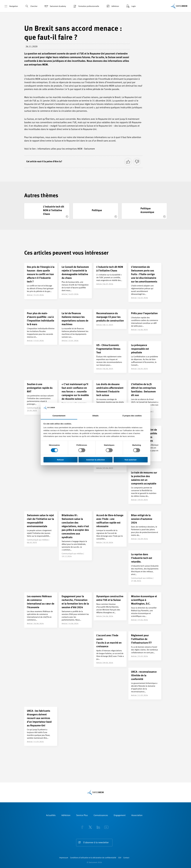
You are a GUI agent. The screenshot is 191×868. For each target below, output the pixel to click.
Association (137, 816)
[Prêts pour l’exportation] (145, 321)
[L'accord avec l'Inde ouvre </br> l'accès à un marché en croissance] (110, 649)
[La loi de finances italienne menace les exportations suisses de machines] (75, 327)
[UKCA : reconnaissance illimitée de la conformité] (145, 684)
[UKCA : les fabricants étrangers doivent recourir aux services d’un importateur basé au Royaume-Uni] (41, 726)
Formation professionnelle (86, 6)
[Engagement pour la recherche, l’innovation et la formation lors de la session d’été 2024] (75, 610)
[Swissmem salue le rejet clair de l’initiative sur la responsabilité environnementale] (41, 529)
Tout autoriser (131, 460)
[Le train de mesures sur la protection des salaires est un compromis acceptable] (145, 486)
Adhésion (112, 6)
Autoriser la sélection (96, 460)
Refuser (61, 460)
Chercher (31, 6)
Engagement (120, 816)
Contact (126, 858)
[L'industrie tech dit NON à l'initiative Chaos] (47, 211)
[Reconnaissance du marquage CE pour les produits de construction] (110, 319)
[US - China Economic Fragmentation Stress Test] (110, 357)
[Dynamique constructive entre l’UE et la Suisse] (110, 606)
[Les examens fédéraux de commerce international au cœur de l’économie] (41, 610)
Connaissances (101, 816)
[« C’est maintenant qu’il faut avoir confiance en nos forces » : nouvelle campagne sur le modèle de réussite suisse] (75, 400)
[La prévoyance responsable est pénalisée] (145, 357)
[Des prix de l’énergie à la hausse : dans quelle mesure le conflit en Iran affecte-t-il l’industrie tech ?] (41, 281)
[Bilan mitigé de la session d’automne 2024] (145, 527)
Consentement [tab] (59, 416)
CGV (120, 858)
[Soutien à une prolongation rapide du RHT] (41, 397)
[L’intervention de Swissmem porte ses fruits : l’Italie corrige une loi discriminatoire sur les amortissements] (145, 282)
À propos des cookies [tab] (132, 416)
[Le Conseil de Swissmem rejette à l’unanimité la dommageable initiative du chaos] (75, 281)
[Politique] (95, 211)
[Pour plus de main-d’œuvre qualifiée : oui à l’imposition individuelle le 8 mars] (41, 327)
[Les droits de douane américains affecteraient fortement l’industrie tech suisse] (110, 398)
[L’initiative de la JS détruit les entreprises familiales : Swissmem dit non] (145, 399)
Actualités (51, 816)
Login (131, 6)
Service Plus (82, 816)
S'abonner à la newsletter (96, 843)
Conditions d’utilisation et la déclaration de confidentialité (93, 858)
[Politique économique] (144, 211)
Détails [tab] (95, 416)
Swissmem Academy (55, 6)
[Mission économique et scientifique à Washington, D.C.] (145, 608)
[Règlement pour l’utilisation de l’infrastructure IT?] (145, 646)
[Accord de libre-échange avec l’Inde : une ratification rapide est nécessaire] (110, 529)
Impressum (64, 858)
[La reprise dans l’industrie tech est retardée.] (145, 568)
